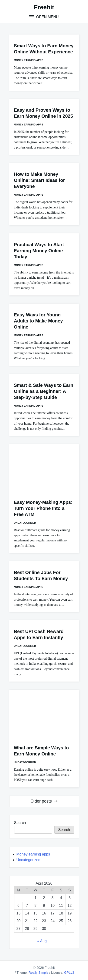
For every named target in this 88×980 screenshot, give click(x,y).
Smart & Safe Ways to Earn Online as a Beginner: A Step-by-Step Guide (44, 391)
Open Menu (47, 17)
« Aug (42, 941)
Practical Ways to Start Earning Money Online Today (39, 251)
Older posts (41, 801)
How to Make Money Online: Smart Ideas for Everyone (39, 180)
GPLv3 (69, 973)
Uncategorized (25, 523)
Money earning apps (29, 60)
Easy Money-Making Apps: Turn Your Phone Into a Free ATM (43, 508)
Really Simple (39, 973)
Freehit (44, 7)
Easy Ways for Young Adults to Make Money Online (38, 321)
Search (20, 823)
